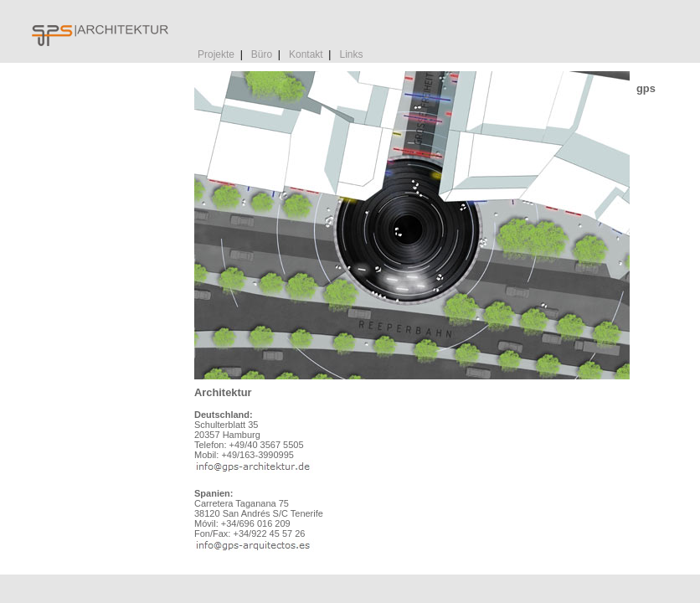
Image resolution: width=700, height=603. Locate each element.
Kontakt (306, 54)
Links (351, 54)
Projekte (216, 54)
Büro (262, 54)
